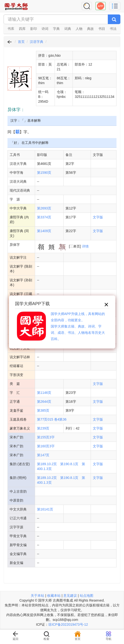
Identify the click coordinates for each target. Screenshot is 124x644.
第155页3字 (46, 437)
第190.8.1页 (69, 464)
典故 (90, 29)
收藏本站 (54, 596)
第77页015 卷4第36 (52, 419)
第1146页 (44, 393)
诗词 (45, 29)
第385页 (43, 410)
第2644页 (44, 402)
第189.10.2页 (47, 464)
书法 (113, 29)
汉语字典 (36, 42)
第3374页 (44, 217)
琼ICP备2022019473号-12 (68, 624)
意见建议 (70, 596)
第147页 (43, 455)
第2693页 (44, 208)
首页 (21, 42)
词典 (68, 29)
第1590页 (44, 173)
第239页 (43, 428)
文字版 (98, 217)
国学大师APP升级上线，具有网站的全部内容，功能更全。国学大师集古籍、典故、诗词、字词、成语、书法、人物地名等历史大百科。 (78, 326)
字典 (56, 29)
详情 (85, 246)
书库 (11, 29)
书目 (102, 29)
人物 (79, 29)
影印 (34, 29)
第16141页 (45, 509)
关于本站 (37, 596)
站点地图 (87, 596)
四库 (22, 29)
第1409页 (44, 231)
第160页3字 (46, 446)
